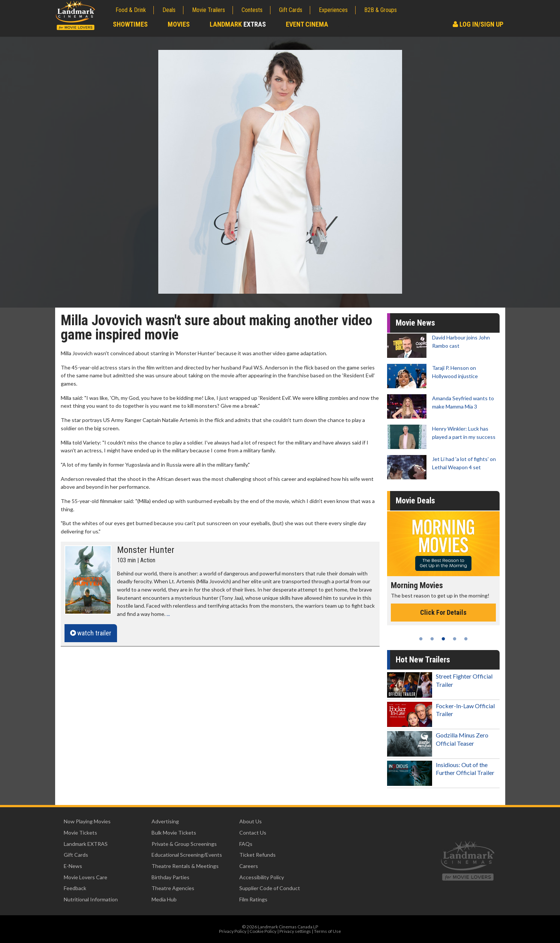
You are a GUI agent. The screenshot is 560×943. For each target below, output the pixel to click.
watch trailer (91, 633)
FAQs (246, 844)
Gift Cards (291, 10)
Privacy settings (295, 931)
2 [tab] (432, 639)
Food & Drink (131, 10)
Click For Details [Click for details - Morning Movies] (443, 612)
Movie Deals (415, 501)
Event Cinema (307, 24)
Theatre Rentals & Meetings (185, 866)
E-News (73, 866)
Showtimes (130, 24)
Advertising (165, 821)
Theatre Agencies (173, 888)
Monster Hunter (146, 550)
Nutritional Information (91, 899)
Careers (249, 866)
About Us (251, 821)
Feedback (75, 888)
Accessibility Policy (262, 877)
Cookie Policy (263, 931)
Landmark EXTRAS (86, 844)
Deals (169, 10)
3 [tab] (443, 639)
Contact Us (253, 833)
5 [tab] (466, 639)
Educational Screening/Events (187, 855)
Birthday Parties (170, 877)
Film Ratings (253, 899)
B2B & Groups (381, 10)
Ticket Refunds (257, 855)
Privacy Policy (233, 931)
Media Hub (164, 899)
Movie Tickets (80, 833)
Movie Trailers (209, 10)
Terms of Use (327, 931)
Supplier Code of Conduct (270, 888)
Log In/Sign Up (478, 24)
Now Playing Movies (87, 821)
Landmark (238, 24)
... (168, 614)
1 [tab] (421, 639)
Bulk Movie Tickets (174, 833)
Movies (179, 24)
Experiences (333, 10)
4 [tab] (455, 639)
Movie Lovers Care (86, 877)
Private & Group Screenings (184, 844)
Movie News (415, 323)
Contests (252, 10)
